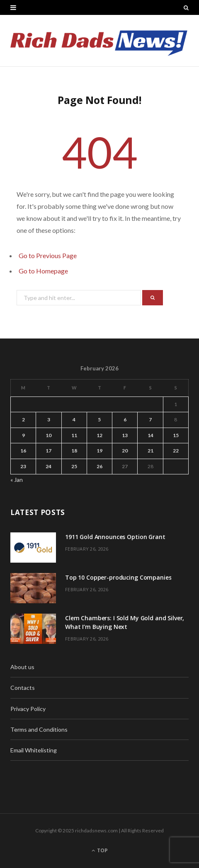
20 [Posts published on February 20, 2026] (125, 451)
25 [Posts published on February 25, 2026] (74, 466)
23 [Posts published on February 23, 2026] (23, 466)
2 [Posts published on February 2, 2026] (23, 419)
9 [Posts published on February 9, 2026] (23, 435)
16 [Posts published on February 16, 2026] (23, 451)
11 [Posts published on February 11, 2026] (74, 435)
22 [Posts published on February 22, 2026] (176, 451)
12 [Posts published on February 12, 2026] (99, 435)
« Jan (17, 480)
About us (22, 667)
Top (100, 850)
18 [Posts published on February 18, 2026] (74, 451)
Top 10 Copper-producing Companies (118, 577)
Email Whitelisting (34, 750)
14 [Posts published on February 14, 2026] (150, 435)
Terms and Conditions (39, 729)
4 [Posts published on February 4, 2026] (74, 419)
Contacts (23, 688)
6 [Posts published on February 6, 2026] (125, 419)
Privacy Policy (28, 709)
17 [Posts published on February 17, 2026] (49, 451)
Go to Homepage (43, 271)
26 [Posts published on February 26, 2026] (99, 466)
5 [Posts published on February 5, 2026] (99, 419)
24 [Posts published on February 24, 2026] (49, 466)
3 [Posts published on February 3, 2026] (49, 419)
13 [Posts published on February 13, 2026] (125, 435)
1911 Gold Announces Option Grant (115, 537)
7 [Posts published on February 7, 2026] (150, 419)
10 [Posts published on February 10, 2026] (49, 435)
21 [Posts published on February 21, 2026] (150, 451)
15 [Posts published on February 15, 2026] (176, 435)
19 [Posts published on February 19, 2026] (99, 451)
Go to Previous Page (48, 255)
